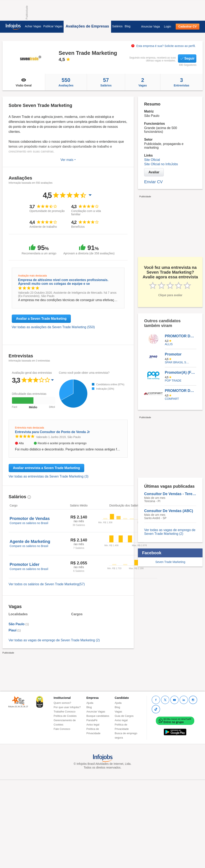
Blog (128, 26)
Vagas (143, 82)
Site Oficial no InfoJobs (161, 164)
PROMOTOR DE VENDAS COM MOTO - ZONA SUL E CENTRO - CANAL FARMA (180, 391)
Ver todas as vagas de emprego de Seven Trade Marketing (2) (54, 640)
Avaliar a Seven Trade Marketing (41, 319)
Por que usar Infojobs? (67, 707)
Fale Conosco (62, 729)
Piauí (13, 630)
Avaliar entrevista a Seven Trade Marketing (47, 468)
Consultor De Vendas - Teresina (170, 494)
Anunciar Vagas (96, 712)
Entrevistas (182, 82)
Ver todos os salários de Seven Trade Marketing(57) (47, 584)
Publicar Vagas (53, 26)
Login (167, 26)
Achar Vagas (33, 26)
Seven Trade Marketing (170, 562)
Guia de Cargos (124, 716)
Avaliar (154, 172)
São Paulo (17, 624)
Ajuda (90, 703)
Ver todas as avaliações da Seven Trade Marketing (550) (53, 327)
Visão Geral (24, 82)
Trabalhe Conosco (65, 712)
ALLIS (169, 344)
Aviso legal (93, 725)
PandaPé (92, 720)
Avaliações (66, 82)
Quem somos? (62, 703)
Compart (172, 399)
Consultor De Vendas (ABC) (169, 511)
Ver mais (68, 160)
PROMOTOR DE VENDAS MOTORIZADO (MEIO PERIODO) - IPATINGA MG (180, 336)
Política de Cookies (65, 716)
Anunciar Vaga (150, 26)
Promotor (173, 354)
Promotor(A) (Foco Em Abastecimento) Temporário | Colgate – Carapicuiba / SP (180, 372)
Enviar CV (153, 182)
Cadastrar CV (188, 26)
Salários (117, 26)
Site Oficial (152, 160)
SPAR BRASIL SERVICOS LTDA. (177, 362)
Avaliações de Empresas (87, 26)
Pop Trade (173, 381)
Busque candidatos (98, 716)
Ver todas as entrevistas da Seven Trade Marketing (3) (49, 476)
